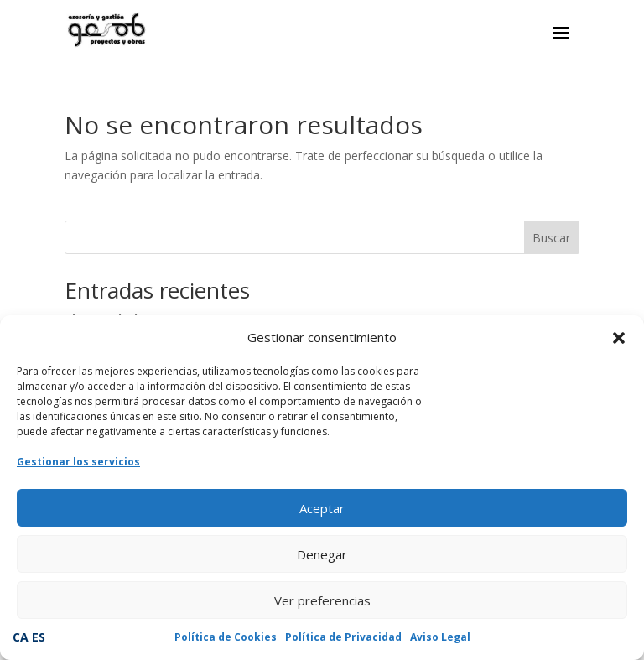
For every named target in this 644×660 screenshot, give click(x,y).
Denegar (322, 554)
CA (21, 637)
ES (39, 637)
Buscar (551, 238)
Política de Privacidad (343, 637)
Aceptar (322, 508)
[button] (619, 338)
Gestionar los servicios (78, 462)
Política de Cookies (226, 637)
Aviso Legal (440, 637)
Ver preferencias (322, 600)
